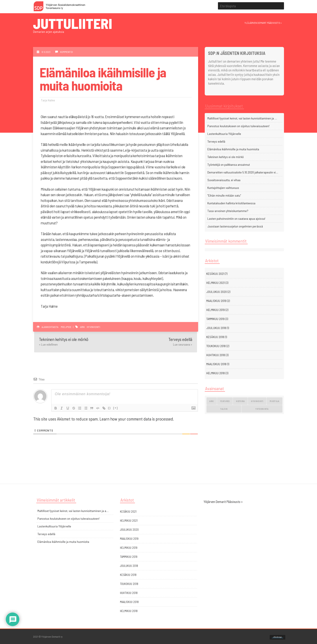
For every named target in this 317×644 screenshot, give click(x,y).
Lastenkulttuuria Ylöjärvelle (224, 134)
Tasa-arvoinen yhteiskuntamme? (228, 211)
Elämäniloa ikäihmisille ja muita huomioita (233, 149)
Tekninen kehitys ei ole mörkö (226, 157)
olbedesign (277, 637)
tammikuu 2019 (215, 319)
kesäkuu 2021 (215, 274)
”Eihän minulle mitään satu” (224, 195)
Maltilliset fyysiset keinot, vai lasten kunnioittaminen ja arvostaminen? (243, 118)
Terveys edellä (216, 141)
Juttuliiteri (73, 23)
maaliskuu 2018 (216, 364)
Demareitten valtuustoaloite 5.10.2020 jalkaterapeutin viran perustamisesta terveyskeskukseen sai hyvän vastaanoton (243, 172)
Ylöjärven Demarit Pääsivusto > (223, 502)
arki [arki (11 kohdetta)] (212, 401)
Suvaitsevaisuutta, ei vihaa (224, 180)
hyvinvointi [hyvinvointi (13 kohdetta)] (257, 401)
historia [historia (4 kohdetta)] (240, 401)
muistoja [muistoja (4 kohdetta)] (274, 401)
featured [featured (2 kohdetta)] (225, 401)
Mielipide (66, 327)
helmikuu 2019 (216, 310)
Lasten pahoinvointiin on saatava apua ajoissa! (236, 219)
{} (111, 408)
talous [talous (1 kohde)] (224, 409)
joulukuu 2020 (217, 292)
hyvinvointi (93, 327)
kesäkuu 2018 (215, 337)
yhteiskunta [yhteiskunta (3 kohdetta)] (262, 409)
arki (82, 327)
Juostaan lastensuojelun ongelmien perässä (235, 226)
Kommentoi (66, 52)
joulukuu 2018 (216, 328)
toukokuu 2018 (216, 346)
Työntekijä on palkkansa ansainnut (229, 165)
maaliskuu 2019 (216, 301)
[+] (117, 408)
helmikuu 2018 (216, 373)
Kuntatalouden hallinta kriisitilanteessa (231, 203)
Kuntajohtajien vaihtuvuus (223, 188)
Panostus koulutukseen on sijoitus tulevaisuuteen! (238, 126)
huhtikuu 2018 (216, 355)
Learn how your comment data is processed (136, 419)
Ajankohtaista (50, 327)
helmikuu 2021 (216, 283)
